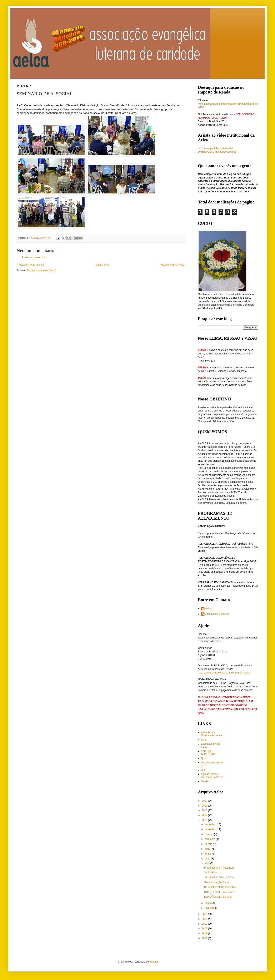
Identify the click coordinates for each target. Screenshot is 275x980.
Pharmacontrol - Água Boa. (219, 868)
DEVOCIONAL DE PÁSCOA (220, 887)
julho (208, 849)
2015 (205, 810)
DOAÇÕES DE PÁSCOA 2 (219, 892)
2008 (205, 934)
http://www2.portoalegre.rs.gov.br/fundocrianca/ (224, 673)
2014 (205, 815)
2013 (205, 820)
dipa (203, 740)
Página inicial (102, 265)
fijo (203, 758)
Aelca (208, 608)
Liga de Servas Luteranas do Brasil (212, 776)
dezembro (211, 824)
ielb (203, 770)
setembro (210, 839)
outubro (209, 834)
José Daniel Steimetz (217, 614)
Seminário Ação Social (217, 882)
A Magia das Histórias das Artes (211, 734)
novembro (211, 829)
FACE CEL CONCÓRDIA (209, 753)
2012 (205, 914)
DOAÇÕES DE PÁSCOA (218, 897)
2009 (205, 929)
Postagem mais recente (31, 265)
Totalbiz (205, 781)
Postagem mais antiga (172, 265)
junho (208, 854)
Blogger (154, 962)
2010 (205, 924)
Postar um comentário (34, 257)
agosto (209, 844)
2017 (205, 801)
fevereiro (210, 908)
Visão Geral (211, 873)
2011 (205, 919)
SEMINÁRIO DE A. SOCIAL (220, 878)
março (209, 903)
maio (208, 859)
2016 (205, 806)
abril (207, 863)
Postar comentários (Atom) (41, 271)
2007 (205, 938)
